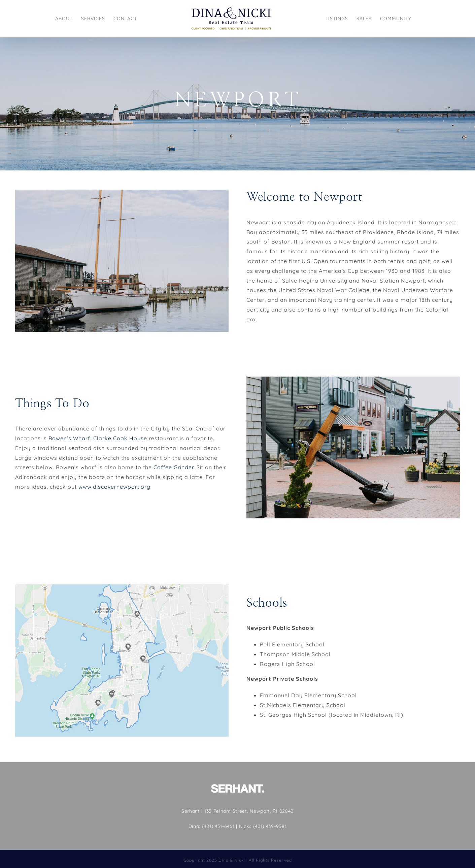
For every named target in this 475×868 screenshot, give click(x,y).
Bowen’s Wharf (69, 438)
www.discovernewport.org (114, 487)
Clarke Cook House (120, 438)
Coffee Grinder (174, 467)
